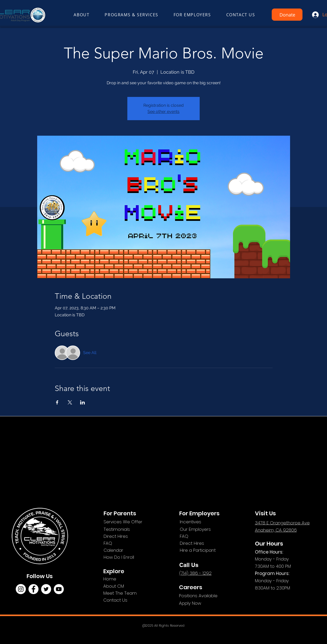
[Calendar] (129, 550)
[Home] (122, 579)
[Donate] (287, 15)
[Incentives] (205, 522)
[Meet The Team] (129, 593)
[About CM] (122, 586)
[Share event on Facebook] (57, 402)
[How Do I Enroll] (129, 557)
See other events (163, 112)
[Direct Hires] (129, 536)
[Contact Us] (126, 600)
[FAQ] (129, 543)
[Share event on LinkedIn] (83, 402)
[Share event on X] (70, 402)
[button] (82, 15)
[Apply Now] (204, 603)
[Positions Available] (204, 596)
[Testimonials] (129, 529)
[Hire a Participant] (205, 550)
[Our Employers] (205, 529)
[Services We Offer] (129, 522)
